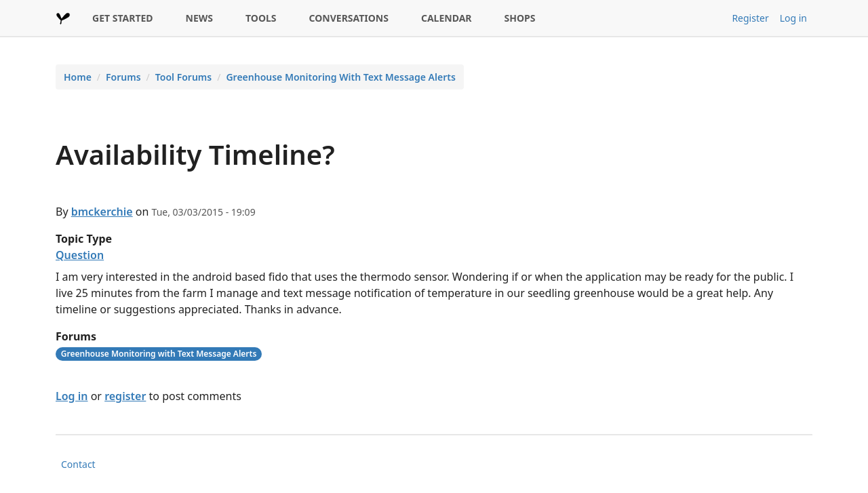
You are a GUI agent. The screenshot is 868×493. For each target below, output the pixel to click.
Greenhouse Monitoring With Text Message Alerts (340, 77)
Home (78, 77)
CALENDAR (447, 18)
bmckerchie (102, 212)
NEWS (199, 18)
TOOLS (261, 18)
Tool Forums (183, 77)
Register (750, 18)
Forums (123, 77)
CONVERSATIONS (349, 18)
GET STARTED (123, 18)
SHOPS (520, 18)
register (125, 396)
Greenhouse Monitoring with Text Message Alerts (159, 354)
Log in (793, 18)
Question (80, 255)
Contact (78, 464)
